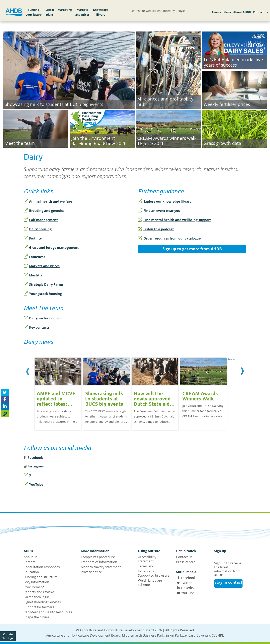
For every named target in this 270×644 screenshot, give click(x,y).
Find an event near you (159, 211)
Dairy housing (38, 229)
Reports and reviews (39, 592)
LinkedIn (187, 588)
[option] (58, 392)
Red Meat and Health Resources (48, 612)
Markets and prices (82, 12)
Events (217, 12)
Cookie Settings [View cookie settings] (8, 636)
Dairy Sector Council (43, 318)
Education (31, 572)
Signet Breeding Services (42, 602)
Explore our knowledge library (165, 201)
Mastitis (33, 275)
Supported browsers (154, 575)
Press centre (186, 562)
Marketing (65, 10)
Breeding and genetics (44, 211)
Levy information (36, 582)
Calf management (41, 220)
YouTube (33, 485)
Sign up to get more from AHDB (192, 249)
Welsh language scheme (150, 583)
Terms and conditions (146, 568)
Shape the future (36, 617)
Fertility (33, 238)
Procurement (34, 587)
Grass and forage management (51, 248)
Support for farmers (39, 607)
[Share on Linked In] (5, 407)
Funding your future (34, 12)
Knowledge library (101, 12)
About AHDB (242, 12)
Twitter (186, 583)
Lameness (34, 257)
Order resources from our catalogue (169, 238)
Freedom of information (99, 562)
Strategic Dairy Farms (44, 284)
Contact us (260, 12)
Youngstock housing (43, 294)
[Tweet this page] (5, 393)
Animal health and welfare (48, 201)
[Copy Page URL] (5, 414)
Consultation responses (42, 567)
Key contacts (37, 327)
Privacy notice (91, 572)
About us (30, 557)
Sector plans (50, 12)
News (227, 12)
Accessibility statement (147, 559)
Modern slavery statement (101, 567)
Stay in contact (228, 582)
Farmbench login (36, 597)
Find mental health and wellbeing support (175, 220)
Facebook (188, 578)
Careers (30, 562)
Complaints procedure (98, 557)
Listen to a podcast (156, 229)
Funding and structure (41, 577)
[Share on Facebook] (5, 400)
